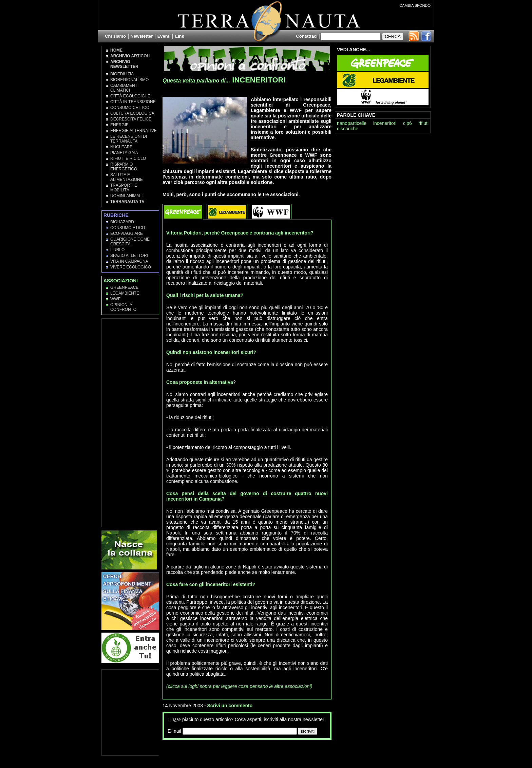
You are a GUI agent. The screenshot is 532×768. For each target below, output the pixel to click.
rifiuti (423, 123)
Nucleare (121, 147)
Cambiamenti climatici (124, 88)
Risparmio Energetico (124, 167)
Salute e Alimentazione (127, 177)
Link (180, 36)
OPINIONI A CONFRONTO (123, 307)
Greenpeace (124, 287)
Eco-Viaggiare (127, 233)
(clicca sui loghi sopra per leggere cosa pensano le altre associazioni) (239, 686)
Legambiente (125, 293)
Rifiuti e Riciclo (128, 158)
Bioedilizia (122, 74)
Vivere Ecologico (131, 267)
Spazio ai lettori (129, 256)
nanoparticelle (352, 123)
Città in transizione (133, 102)
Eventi (164, 36)
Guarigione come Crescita (130, 242)
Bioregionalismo (129, 80)
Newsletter (142, 36)
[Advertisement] (242, 753)
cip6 (407, 123)
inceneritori (385, 123)
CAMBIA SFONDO (415, 5)
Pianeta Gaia (124, 153)
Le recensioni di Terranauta (129, 139)
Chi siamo (115, 36)
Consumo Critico (130, 108)
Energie (119, 125)
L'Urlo (117, 250)
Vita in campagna (129, 261)
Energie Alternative (134, 131)
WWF (115, 299)
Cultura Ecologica (132, 113)
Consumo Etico (128, 228)
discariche (348, 129)
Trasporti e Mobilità (124, 188)
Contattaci (307, 36)
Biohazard (122, 222)
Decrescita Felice (131, 119)
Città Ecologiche (130, 96)
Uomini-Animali (126, 196)
